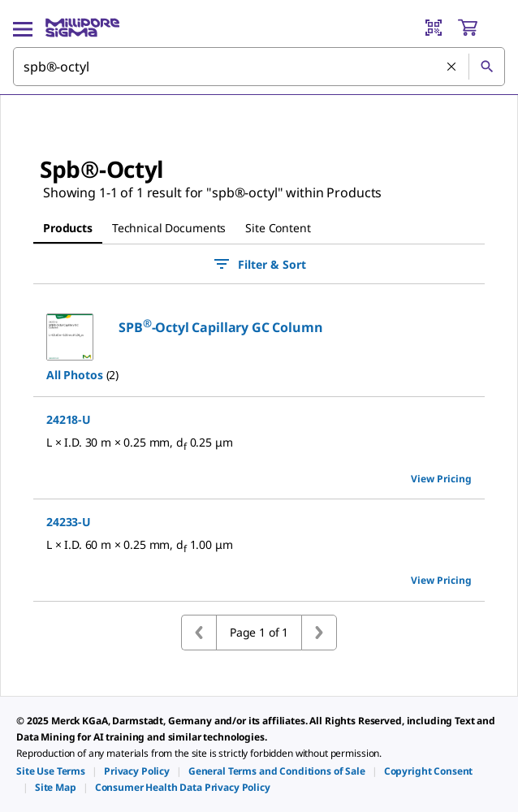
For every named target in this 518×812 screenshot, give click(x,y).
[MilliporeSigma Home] (82, 28)
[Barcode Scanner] (434, 28)
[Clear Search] (451, 67)
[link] (51, 771)
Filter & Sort (259, 264)
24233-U (69, 522)
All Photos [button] (75, 375)
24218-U (69, 419)
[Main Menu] (23, 28)
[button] (220, 327)
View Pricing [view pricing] (441, 479)
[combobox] (259, 67)
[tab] (68, 228)
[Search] (486, 67)
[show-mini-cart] (481, 28)
